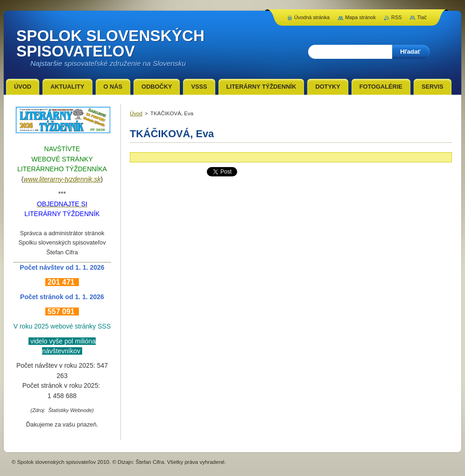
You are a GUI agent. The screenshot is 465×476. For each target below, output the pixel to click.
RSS (396, 17)
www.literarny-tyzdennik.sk (62, 179)
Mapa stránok (360, 17)
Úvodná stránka (312, 17)
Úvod (136, 113)
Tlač (422, 17)
